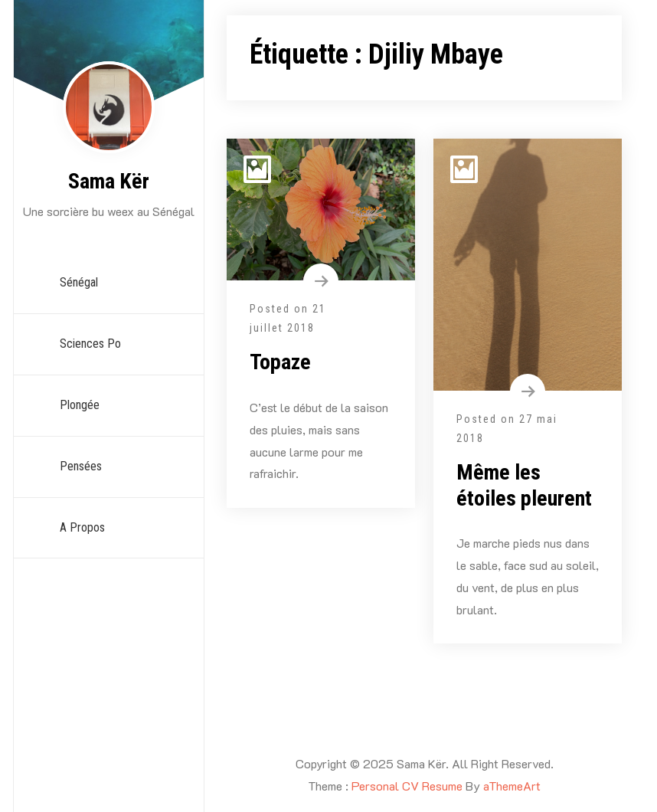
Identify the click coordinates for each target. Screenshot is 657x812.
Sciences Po (90, 344)
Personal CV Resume (407, 786)
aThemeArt (512, 786)
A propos (82, 527)
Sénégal (79, 282)
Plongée (80, 405)
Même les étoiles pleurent (524, 485)
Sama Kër (109, 181)
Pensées (81, 466)
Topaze (280, 362)
